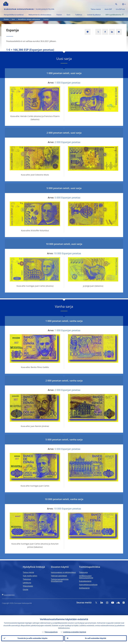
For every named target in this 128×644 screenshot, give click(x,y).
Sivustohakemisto (9, 595)
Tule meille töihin (30, 576)
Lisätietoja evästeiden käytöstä (75, 632)
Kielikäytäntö (84, 588)
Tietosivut (27, 579)
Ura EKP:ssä (120, 9)
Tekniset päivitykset (59, 576)
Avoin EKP (108, 9)
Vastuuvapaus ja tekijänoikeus (63, 572)
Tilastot (59, 15)
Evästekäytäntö (85, 581)
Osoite (25, 589)
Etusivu (6, 19)
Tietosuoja (83, 572)
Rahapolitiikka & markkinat (14, 15)
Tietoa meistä (96, 9)
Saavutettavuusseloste (88, 585)
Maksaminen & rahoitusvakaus (40, 15)
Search (116, 4)
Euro (69, 15)
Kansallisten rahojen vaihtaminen (29, 19)
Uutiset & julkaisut (94, 15)
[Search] (105, 4)
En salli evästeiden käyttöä (96, 638)
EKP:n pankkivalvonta (115, 15)
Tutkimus (79, 15)
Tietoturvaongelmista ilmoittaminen (60, 580)
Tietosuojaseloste (51, 632)
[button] (120, 4)
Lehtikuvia (27, 583)
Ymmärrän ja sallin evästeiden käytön (32, 638)
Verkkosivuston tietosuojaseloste (86, 577)
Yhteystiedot (28, 586)
